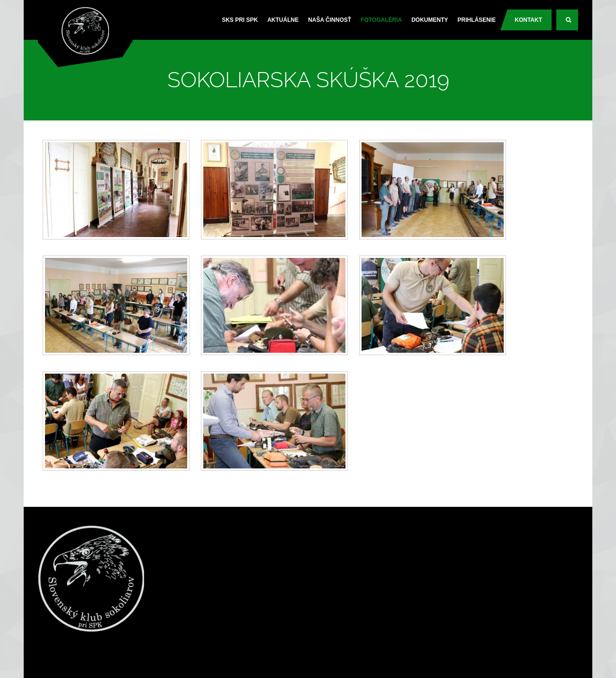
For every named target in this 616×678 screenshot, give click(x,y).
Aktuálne (283, 20)
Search (572, 24)
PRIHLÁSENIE (477, 20)
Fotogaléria (381, 20)
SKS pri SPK (240, 20)
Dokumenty (430, 20)
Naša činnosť (330, 20)
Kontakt (528, 20)
